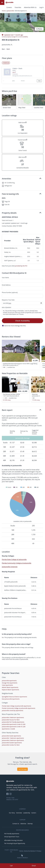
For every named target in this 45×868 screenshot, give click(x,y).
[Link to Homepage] (10, 2)
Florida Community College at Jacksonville (17, 563)
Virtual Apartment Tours (12, 837)
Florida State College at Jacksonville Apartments (16, 706)
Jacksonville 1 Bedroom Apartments (13, 738)
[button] (22, 17)
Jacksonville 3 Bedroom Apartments (13, 717)
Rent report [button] (22, 410)
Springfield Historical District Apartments (14, 697)
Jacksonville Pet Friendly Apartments (13, 722)
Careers (9, 7)
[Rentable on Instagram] (11, 795)
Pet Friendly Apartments (12, 834)
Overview (19, 813)
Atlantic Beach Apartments (10, 687)
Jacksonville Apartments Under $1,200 (14, 727)
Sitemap (30, 824)
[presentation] (42, 354)
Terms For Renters (29, 851)
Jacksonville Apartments (9, 681)
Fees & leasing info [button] (22, 194)
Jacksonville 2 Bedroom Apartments (13, 740)
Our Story (12, 813)
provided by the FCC (21, 266)
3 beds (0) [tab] (6, 63)
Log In (41, 7)
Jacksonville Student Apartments (12, 743)
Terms (21, 851)
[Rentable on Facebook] (8, 795)
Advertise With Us (30, 7)
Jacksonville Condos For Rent (11, 745)
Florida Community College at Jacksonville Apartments (19, 708)
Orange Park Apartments (10, 683)
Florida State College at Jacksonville (14, 560)
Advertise (23, 824)
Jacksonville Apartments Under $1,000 (14, 724)
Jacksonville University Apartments (13, 710)
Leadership (27, 813)
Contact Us (16, 824)
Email (34, 866)
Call (11, 866)
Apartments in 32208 (8, 729)
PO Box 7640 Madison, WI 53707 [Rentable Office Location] (12, 799)
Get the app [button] (23, 769)
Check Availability (22, 321)
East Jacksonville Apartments (11, 699)
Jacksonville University (10, 567)
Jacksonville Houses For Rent (11, 720)
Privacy (39, 851)
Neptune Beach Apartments (10, 690)
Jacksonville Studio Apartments (11, 736)
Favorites (18, 7)
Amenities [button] (22, 179)
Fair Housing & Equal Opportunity (15, 843)
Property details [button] (22, 213)
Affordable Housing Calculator (14, 840)
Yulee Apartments (7, 685)
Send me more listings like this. (15, 326)
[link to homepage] (23, 781)
